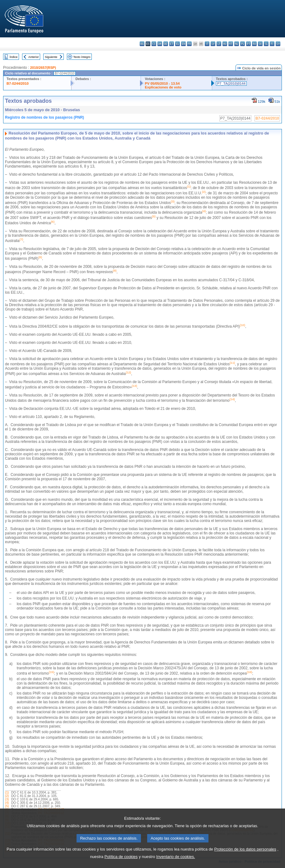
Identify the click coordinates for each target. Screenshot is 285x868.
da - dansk (160, 44)
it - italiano (207, 44)
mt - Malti (231, 44)
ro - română (254, 44)
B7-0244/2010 (18, 83)
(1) (7, 792)
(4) (7, 803)
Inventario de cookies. (176, 861)
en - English (183, 44)
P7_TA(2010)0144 (231, 83)
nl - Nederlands (237, 44)
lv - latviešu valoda (213, 44)
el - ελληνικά (178, 44)
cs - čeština (154, 44)
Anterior (34, 57)
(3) (7, 799)
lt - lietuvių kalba (219, 44)
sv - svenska (278, 44)
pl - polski (243, 44)
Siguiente (51, 57)
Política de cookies (121, 861)
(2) (7, 796)
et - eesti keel (172, 44)
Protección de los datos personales (245, 854)
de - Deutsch (166, 44)
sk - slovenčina (260, 44)
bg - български (142, 44)
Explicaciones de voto (163, 87)
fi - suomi (272, 44)
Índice (14, 57)
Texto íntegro (82, 57)
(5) (7, 806)
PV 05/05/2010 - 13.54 (162, 83)
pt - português (248, 44)
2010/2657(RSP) (43, 68)
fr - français (189, 44)
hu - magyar (225, 44)
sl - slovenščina (266, 44)
